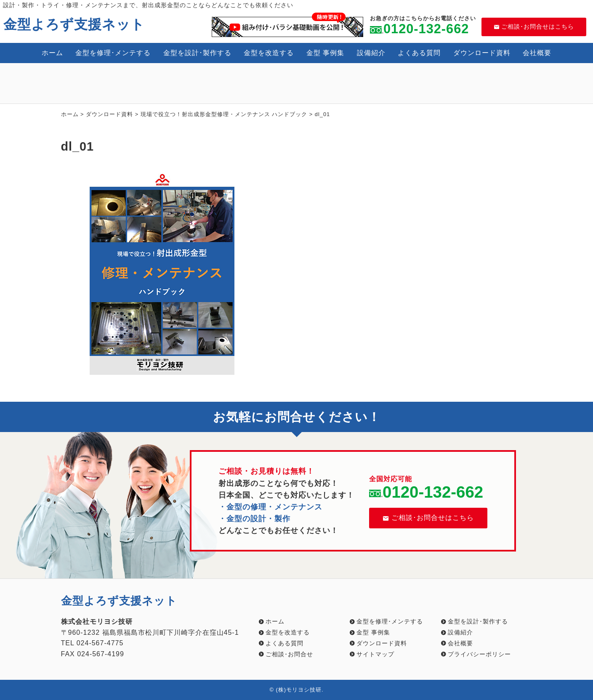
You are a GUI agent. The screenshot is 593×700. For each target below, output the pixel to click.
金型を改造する (269, 53)
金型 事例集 (325, 53)
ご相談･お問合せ (289, 654)
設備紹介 (371, 53)
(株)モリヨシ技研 (299, 690)
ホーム (52, 53)
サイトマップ (375, 654)
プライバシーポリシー (479, 654)
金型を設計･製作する (197, 53)
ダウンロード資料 (482, 53)
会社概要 (537, 53)
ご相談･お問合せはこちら (534, 27)
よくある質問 (419, 53)
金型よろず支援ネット (74, 24)
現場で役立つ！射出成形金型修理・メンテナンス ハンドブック (224, 114)
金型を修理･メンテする (113, 53)
